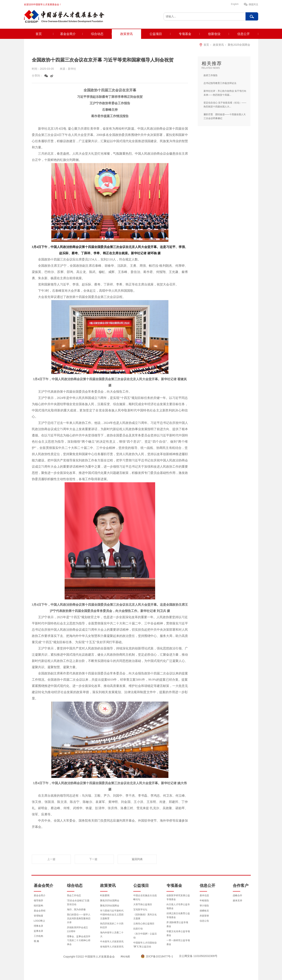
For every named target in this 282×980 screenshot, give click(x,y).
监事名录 (38, 931)
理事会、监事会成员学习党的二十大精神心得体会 (79, 940)
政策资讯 (126, 34)
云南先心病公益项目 (144, 924)
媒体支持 (238, 901)
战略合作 (238, 895)
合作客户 (241, 885)
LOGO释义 (40, 921)
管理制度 (38, 916)
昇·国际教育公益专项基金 (177, 924)
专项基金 (185, 34)
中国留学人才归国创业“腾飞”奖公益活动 (145, 945)
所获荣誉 (204, 916)
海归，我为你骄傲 (76, 910)
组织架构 (38, 906)
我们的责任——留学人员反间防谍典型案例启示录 (79, 918)
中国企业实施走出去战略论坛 (145, 897)
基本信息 (204, 895)
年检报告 (204, 901)
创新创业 (214, 34)
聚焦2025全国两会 (239, 45)
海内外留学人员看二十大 (112, 935)
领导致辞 (38, 901)
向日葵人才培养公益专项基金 (178, 906)
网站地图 (125, 957)
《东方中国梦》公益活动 (145, 936)
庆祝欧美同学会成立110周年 (77, 929)
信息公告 (204, 921)
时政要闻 (105, 895)
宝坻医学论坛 (140, 910)
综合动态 (97, 34)
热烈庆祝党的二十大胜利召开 (112, 926)
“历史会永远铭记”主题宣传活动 (78, 902)
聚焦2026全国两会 (110, 906)
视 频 (36, 941)
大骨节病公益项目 (143, 904)
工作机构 (38, 936)
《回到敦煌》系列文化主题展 (145, 917)
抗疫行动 (138, 929)
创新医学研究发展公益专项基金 (178, 897)
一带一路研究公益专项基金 (178, 942)
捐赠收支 (204, 911)
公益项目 (156, 34)
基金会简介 (68, 34)
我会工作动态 (74, 895)
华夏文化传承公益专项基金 (178, 933)
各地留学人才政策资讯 (112, 947)
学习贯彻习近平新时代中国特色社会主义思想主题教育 (112, 915)
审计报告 (204, 906)
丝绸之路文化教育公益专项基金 (178, 915)
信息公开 (244, 34)
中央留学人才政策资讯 (112, 942)
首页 (39, 34)
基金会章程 (40, 911)
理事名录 (38, 926)
